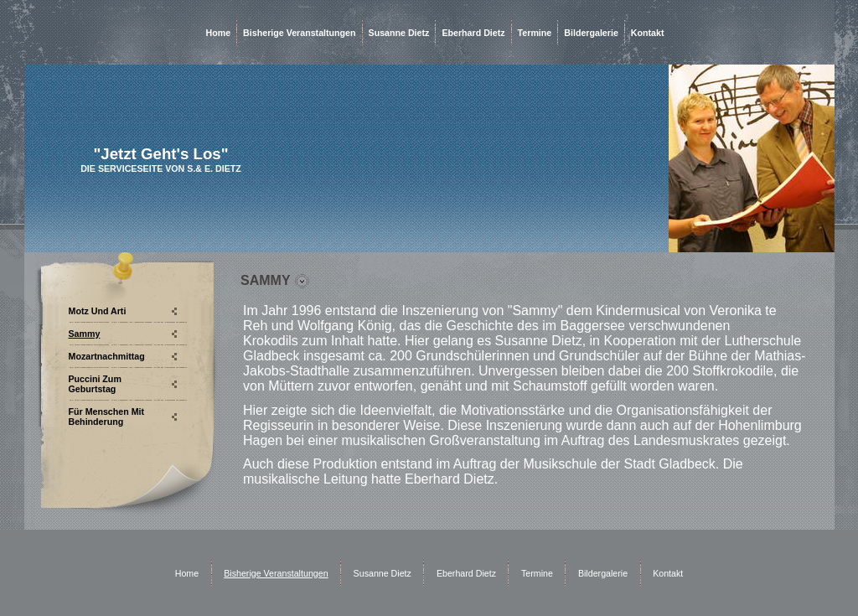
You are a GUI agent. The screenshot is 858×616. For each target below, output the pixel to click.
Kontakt (648, 33)
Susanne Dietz (399, 33)
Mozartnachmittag (107, 356)
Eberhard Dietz (473, 33)
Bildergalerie (591, 33)
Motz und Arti (98, 311)
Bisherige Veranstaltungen (299, 33)
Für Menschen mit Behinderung (107, 417)
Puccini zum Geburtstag (95, 384)
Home (219, 33)
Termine (535, 33)
